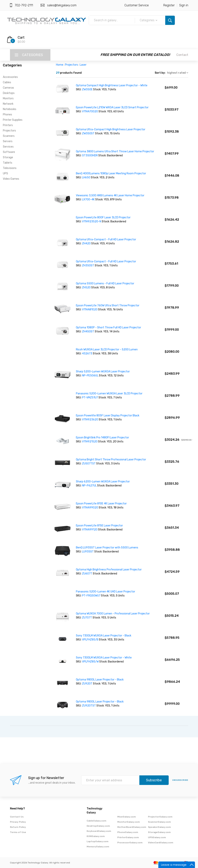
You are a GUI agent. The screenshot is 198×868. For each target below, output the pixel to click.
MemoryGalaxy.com (98, 847)
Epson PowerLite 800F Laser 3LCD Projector (103, 217)
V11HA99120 (90, 530)
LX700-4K (89, 199)
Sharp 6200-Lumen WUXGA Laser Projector (103, 482)
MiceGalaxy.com (127, 817)
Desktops (9, 93)
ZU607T (87, 574)
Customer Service (137, 5)
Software (9, 152)
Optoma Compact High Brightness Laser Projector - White (112, 85)
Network (8, 104)
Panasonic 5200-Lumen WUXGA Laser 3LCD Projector (109, 394)
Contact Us (17, 817)
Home (60, 65)
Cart (21, 38)
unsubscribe (180, 780)
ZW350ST (89, 133)
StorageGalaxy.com (159, 832)
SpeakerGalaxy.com (159, 827)
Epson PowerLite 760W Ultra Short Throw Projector (108, 306)
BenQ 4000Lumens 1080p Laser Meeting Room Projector (111, 173)
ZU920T (87, 684)
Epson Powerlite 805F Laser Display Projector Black (108, 416)
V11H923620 (90, 420)
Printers (8, 125)
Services (8, 147)
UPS (5, 173)
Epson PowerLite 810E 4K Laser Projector (101, 504)
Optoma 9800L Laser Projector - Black (100, 680)
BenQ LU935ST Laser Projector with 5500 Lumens (107, 548)
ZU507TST (89, 464)
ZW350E (88, 89)
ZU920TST (89, 706)
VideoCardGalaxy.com (161, 843)
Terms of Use (18, 832)
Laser (83, 65)
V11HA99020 (90, 508)
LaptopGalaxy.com (97, 841)
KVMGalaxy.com (96, 836)
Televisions (10, 168)
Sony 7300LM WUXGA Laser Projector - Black (104, 636)
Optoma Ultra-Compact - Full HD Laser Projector (106, 239)
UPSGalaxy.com (157, 837)
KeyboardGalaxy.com (99, 831)
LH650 (86, 177)
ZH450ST (88, 332)
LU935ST (88, 552)
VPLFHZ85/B (90, 640)
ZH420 (87, 244)
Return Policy (18, 827)
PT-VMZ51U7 (90, 398)
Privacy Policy (18, 822)
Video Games (11, 179)
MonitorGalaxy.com (129, 822)
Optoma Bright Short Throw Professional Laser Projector (111, 460)
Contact (182, 55)
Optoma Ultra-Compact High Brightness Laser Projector (111, 129)
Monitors (8, 98)
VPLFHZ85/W (90, 662)
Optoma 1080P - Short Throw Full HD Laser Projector (108, 328)
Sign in (184, 5)
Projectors (9, 131)
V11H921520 (90, 442)
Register (169, 5)
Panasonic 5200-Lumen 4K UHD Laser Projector (106, 592)
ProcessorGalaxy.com (130, 843)
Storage (8, 157)
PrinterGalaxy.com (128, 837)
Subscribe (154, 780)
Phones (7, 115)
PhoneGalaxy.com (128, 832)
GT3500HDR (90, 155)
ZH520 (87, 288)
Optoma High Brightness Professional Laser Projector (109, 570)
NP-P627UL (90, 486)
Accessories (10, 77)
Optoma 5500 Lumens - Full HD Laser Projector (105, 283)
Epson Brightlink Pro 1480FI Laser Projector (102, 438)
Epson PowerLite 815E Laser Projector (99, 526)
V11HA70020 (90, 111)
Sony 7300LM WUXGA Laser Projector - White (104, 658)
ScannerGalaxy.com (159, 822)
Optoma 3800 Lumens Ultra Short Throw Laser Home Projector (115, 151)
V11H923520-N (92, 221)
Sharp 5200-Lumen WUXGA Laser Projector (103, 372)
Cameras (8, 88)
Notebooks (10, 109)
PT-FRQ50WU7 (91, 596)
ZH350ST (88, 266)
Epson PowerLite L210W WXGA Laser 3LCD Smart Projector (112, 107)
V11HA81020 (90, 310)
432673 (87, 354)
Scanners (9, 136)
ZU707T (87, 618)
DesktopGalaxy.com (98, 826)
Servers (8, 141)
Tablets (8, 163)
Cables (7, 82)
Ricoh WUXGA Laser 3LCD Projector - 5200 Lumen (107, 350)
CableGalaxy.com (96, 821)
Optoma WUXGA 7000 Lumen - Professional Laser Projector (113, 614)
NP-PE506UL (90, 376)
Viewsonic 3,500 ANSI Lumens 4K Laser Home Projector (110, 195)
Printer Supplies (13, 120)
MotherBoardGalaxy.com (132, 827)
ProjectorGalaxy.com (160, 817)
